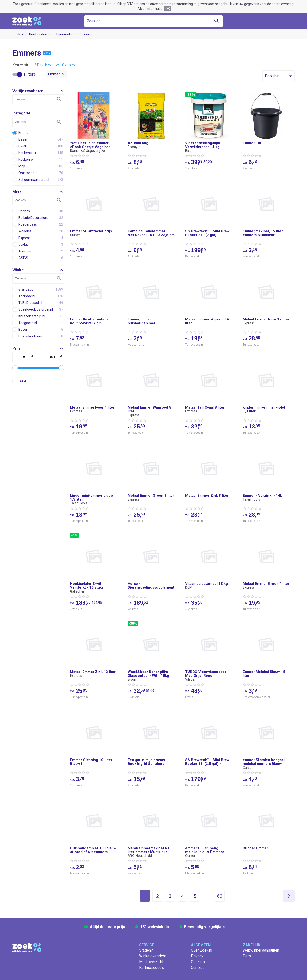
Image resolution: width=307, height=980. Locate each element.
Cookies (198, 962)
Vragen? (146, 950)
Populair (272, 76)
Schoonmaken (64, 34)
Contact (197, 967)
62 (220, 896)
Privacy (197, 956)
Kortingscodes (151, 967)
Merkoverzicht (151, 962)
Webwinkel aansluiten (261, 950)
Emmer (86, 34)
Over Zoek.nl (201, 950)
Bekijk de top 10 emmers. (59, 65)
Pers (247, 956)
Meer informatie (150, 9)
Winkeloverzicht (153, 956)
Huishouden (38, 34)
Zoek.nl (18, 34)
